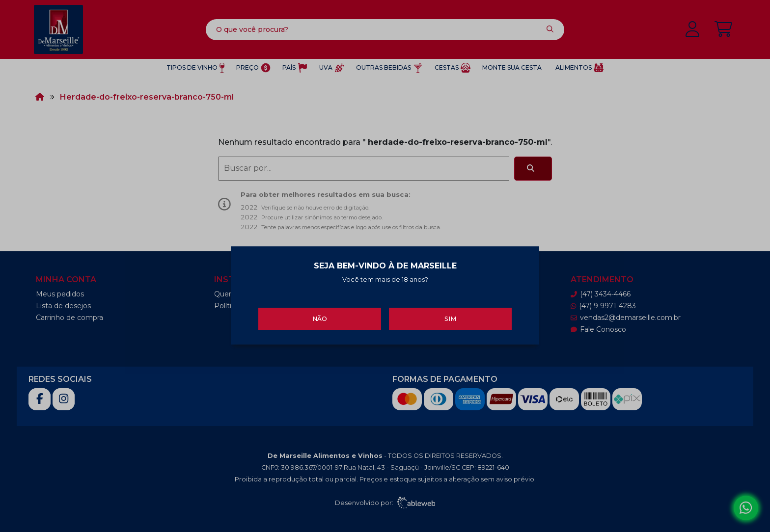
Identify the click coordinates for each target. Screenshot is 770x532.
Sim (450, 317)
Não (320, 317)
